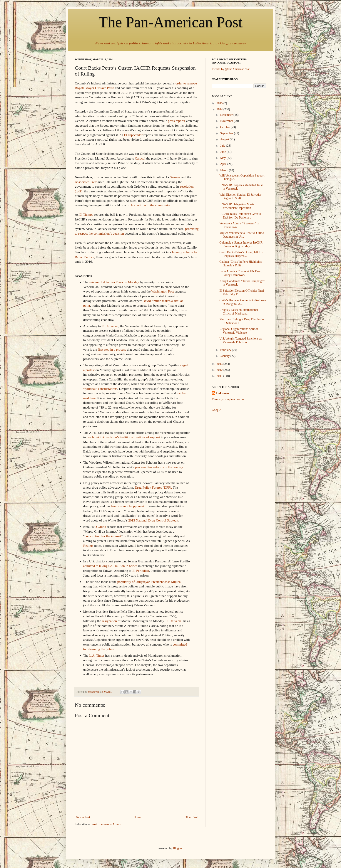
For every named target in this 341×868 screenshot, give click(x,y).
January (225, 356)
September (227, 133)
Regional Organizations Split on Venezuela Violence (239, 331)
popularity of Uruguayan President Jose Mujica (149, 582)
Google (216, 410)
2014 (220, 109)
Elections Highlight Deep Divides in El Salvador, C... (242, 321)
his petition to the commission (151, 205)
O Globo (100, 527)
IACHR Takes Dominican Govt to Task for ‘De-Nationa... (240, 216)
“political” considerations (100, 389)
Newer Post (83, 817)
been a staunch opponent (127, 506)
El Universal (110, 326)
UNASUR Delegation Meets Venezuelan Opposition (237, 206)
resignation (109, 621)
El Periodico (141, 571)
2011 (220, 376)
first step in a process (112, 349)
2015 (220, 103)
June (223, 152)
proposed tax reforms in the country (159, 467)
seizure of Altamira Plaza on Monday (114, 282)
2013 (220, 364)
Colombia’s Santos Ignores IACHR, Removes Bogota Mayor (241, 244)
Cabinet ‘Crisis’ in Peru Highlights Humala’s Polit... (241, 264)
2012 (220, 370)
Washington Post (163, 291)
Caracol (140, 158)
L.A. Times (97, 655)
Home (137, 817)
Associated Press (86, 182)
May (223, 158)
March (224, 170)
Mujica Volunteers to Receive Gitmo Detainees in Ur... (242, 235)
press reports (176, 121)
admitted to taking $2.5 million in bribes (110, 566)
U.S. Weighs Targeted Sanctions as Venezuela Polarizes (241, 340)
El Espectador (133, 135)
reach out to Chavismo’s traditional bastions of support (123, 437)
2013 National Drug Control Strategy (153, 520)
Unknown (222, 393)
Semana (175, 177)
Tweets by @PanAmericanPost (231, 69)
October (225, 127)
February (226, 350)
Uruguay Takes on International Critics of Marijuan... (239, 312)
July (223, 146)
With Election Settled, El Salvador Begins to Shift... (240, 197)
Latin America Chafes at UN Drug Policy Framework (240, 273)
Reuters (88, 546)
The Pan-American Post (170, 22)
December (227, 115)
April (224, 164)
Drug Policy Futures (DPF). (153, 487)
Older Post (191, 817)
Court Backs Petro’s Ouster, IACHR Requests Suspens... (242, 254)
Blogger (178, 848)
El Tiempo (86, 214)
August (225, 139)
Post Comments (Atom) (106, 824)
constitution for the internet (103, 536)
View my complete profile (228, 399)
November (227, 121)
